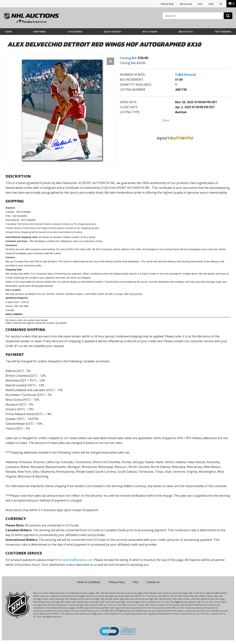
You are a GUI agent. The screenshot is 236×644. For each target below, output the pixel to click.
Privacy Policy (117, 582)
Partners (40, 32)
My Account (186, 4)
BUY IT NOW (150, 32)
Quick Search (112, 32)
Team (8, 32)
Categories (75, 32)
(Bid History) (187, 75)
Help (211, 4)
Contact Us (153, 582)
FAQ (200, 4)
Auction (181, 112)
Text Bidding (223, 32)
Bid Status (186, 32)
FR (221, 4)
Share (166, 120)
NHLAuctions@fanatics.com (74, 560)
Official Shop (167, 4)
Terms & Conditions (88, 582)
